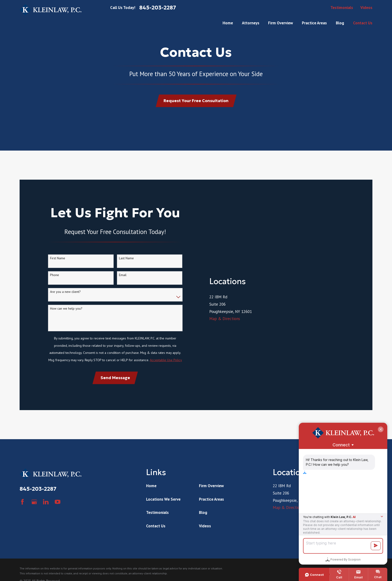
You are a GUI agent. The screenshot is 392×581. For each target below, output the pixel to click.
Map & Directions (225, 392)
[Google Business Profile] (34, 514)
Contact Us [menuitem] (363, 23)
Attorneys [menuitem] (251, 23)
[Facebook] (22, 514)
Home (151, 498)
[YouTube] (58, 514)
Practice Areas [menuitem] (314, 23)
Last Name (126, 264)
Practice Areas (211, 511)
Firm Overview (211, 498)
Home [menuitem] (228, 23)
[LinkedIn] (46, 514)
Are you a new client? (65, 298)
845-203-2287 (158, 8)
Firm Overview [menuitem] (280, 23)
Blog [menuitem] (340, 23)
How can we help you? (66, 314)
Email (123, 281)
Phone (55, 281)
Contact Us (156, 538)
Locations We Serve (163, 511)
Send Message (115, 384)
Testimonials (342, 8)
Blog (203, 524)
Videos (366, 8)
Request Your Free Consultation (196, 101)
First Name (58, 264)
